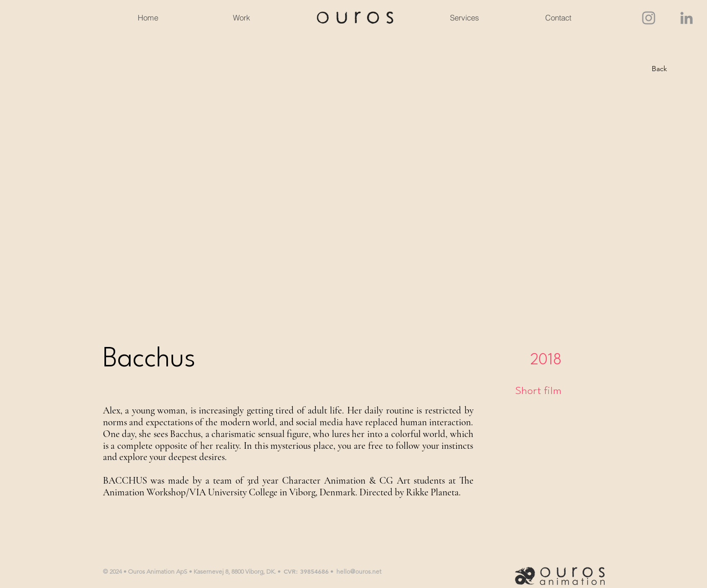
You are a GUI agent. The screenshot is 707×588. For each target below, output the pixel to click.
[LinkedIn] (687, 18)
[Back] (659, 69)
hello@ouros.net (359, 571)
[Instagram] (649, 18)
